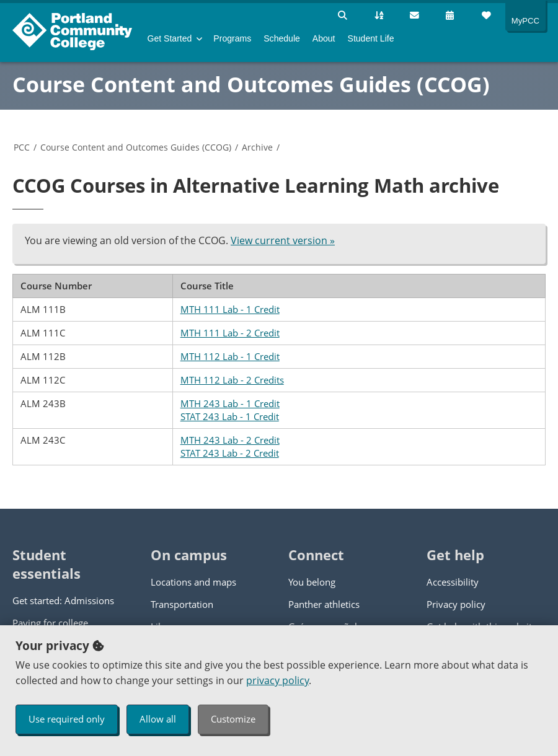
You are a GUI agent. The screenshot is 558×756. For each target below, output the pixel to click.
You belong (312, 582)
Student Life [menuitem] (371, 38)
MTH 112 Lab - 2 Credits (232, 380)
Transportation (182, 604)
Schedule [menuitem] (282, 38)
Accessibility (453, 582)
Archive (257, 147)
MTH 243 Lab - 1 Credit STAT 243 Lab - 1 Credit (230, 410)
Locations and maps (193, 582)
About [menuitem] (324, 38)
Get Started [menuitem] (170, 38)
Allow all (158, 719)
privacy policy (277, 680)
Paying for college (50, 623)
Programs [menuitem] (232, 38)
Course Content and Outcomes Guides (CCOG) (251, 84)
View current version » (283, 240)
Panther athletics (324, 604)
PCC (22, 147)
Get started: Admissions (63, 600)
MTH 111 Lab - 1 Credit (230, 309)
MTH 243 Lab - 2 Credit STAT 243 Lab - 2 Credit (230, 446)
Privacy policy (456, 604)
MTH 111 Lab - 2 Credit (230, 333)
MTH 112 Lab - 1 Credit (230, 356)
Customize (233, 719)
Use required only (67, 719)
